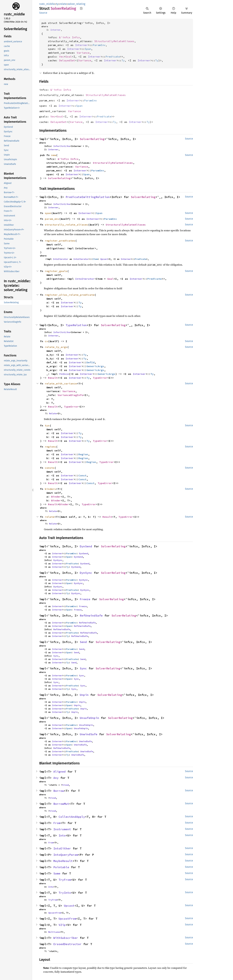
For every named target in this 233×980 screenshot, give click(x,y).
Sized (65, 785)
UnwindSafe (89, 734)
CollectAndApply (72, 817)
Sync (56, 656)
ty (57, 4)
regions (50, 447)
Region (83, 454)
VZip (62, 925)
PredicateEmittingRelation (88, 197)
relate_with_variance (61, 383)
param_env (52, 219)
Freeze (85, 599)
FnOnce (64, 374)
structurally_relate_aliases (66, 225)
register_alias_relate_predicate (70, 295)
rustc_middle (47, 4)
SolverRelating (92, 139)
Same (57, 873)
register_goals (56, 271)
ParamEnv (99, 45)
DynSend (86, 546)
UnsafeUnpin (89, 718)
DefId (90, 362)
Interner (56, 30)
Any (56, 778)
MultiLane (54, 932)
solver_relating (77, 4)
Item (95, 259)
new (54, 155)
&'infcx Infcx (69, 37)
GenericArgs (95, 366)
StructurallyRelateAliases (114, 41)
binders (50, 489)
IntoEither (62, 848)
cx (46, 341)
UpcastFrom (55, 913)
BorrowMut (61, 804)
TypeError (100, 378)
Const (82, 475)
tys (47, 425)
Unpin (84, 695)
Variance (83, 53)
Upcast (104, 259)
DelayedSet (67, 60)
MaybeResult (63, 861)
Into (62, 835)
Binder (56, 497)
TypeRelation (76, 325)
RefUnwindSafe (91, 616)
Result (53, 378)
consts (50, 468)
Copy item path (81, 8)
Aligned (59, 772)
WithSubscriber (66, 938)
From (57, 823)
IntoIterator (61, 259)
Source (43, 13)
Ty (123, 60)
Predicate (113, 57)
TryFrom (65, 880)
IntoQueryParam (66, 855)
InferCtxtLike (62, 146)
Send (83, 642)
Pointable (61, 867)
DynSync (58, 560)
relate (63, 4)
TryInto (65, 893)
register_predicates (60, 241)
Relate (53, 413)
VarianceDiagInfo (70, 395)
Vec (61, 57)
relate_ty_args (56, 347)
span (48, 213)
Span (88, 49)
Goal (69, 57)
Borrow (59, 791)
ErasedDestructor (67, 944)
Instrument (62, 829)
